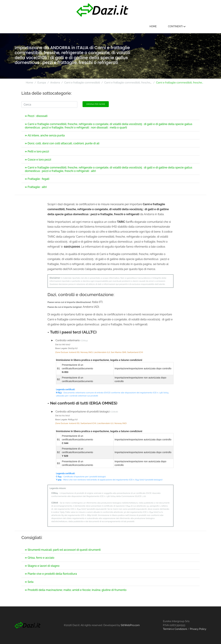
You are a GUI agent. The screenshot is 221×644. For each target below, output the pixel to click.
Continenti (192, 27)
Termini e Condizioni (175, 629)
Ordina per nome (96, 104)
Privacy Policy (198, 629)
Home (169, 27)
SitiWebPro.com (130, 625)
